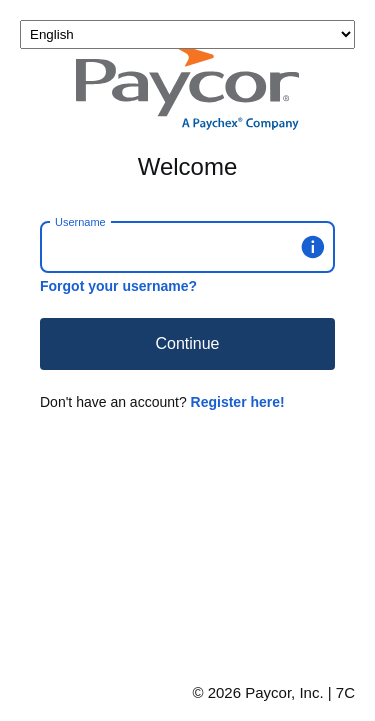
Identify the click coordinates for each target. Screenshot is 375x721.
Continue (187, 343)
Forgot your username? (118, 286)
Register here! (238, 402)
